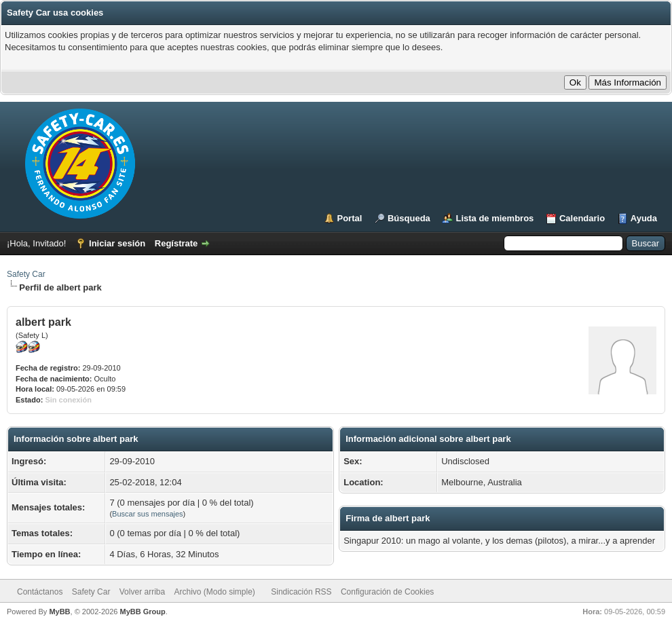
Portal (350, 218)
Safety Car (26, 274)
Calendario (582, 218)
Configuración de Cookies (387, 592)
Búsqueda (409, 218)
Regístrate (176, 243)
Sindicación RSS (301, 592)
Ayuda (644, 218)
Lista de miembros (494, 218)
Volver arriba (142, 592)
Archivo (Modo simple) (215, 592)
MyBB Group (142, 612)
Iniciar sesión (117, 243)
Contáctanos (40, 592)
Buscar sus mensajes (148, 514)
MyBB (59, 612)
